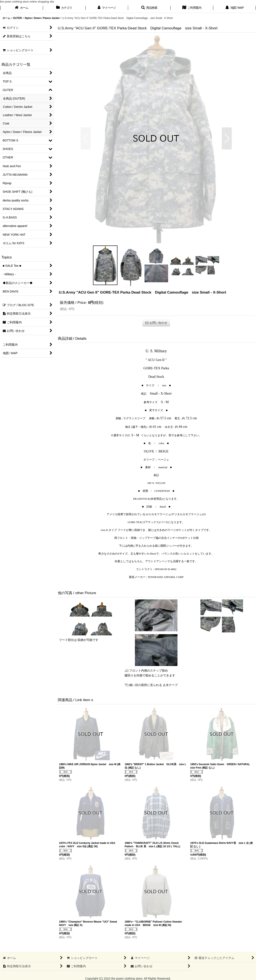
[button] (149, 8)
